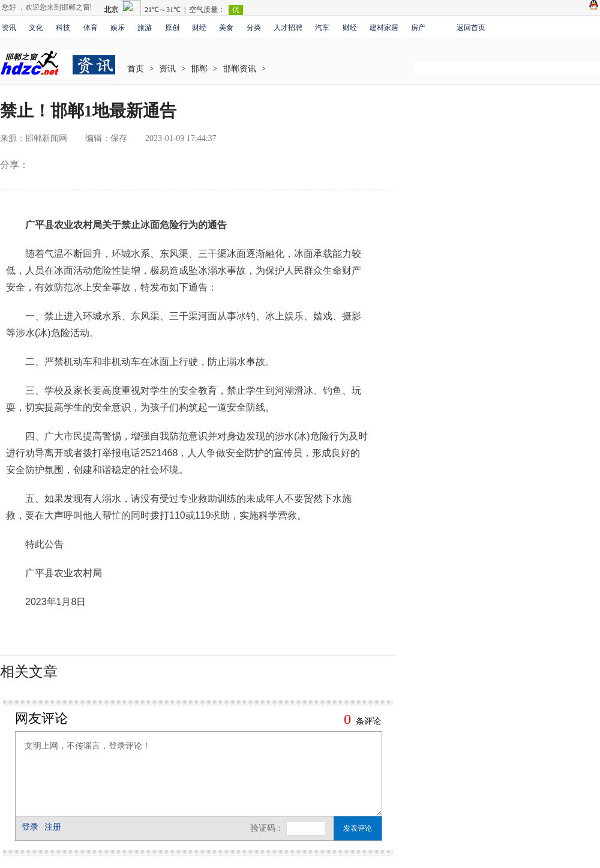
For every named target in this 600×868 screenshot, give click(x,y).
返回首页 (471, 28)
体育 (91, 28)
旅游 (145, 28)
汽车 (322, 28)
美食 (226, 28)
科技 (63, 28)
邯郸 (199, 69)
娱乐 (118, 28)
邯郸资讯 (239, 69)
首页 (136, 69)
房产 (418, 28)
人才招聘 (288, 28)
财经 (199, 28)
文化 (36, 28)
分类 (254, 28)
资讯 (9, 28)
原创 (172, 28)
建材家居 (384, 28)
